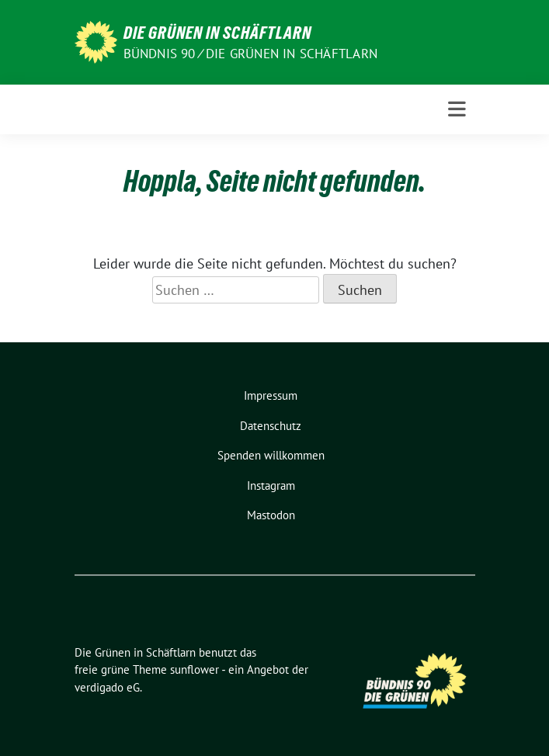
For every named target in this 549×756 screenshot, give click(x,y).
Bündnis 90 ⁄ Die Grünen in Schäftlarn (250, 54)
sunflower (195, 669)
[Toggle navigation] (457, 109)
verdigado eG (107, 687)
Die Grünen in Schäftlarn (217, 33)
